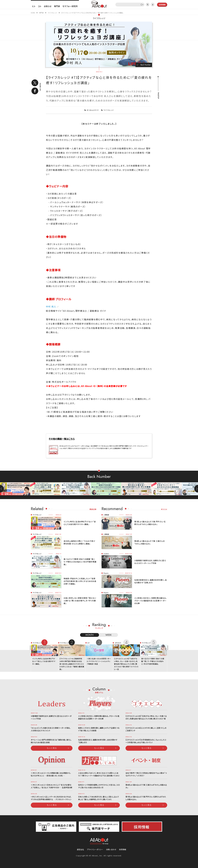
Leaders (106, 554)
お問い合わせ (111, 849)
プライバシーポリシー (95, 849)
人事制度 (106, 515)
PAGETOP (158, 96)
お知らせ (48, 6)
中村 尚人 (51, 306)
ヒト (34, 6)
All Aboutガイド (93, 110)
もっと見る (52, 748)
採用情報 (123, 849)
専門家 (57, 6)
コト (40, 6)
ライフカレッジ (99, 18)
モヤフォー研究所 (70, 6)
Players (106, 573)
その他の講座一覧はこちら (62, 439)
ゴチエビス (118, 643)
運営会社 (80, 849)
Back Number (146, 65)
